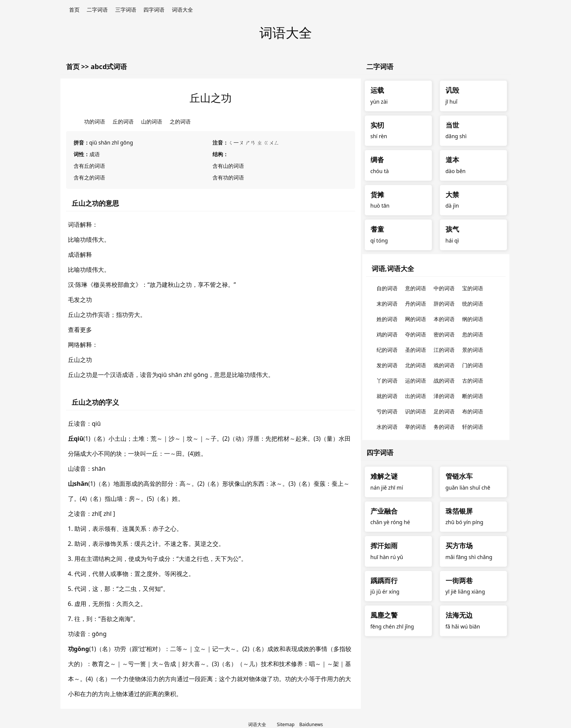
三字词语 (126, 10)
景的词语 (473, 350)
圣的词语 (416, 350)
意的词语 (416, 288)
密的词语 (444, 334)
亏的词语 (387, 411)
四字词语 (154, 10)
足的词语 (444, 411)
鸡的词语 (387, 334)
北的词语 (416, 365)
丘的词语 (123, 121)
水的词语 (387, 427)
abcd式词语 (109, 66)
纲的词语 (473, 319)
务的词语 (444, 427)
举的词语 (416, 427)
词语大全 (182, 10)
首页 (74, 10)
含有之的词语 (89, 177)
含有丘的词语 (89, 166)
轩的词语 (473, 427)
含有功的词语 (228, 177)
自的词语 (387, 288)
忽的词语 (473, 334)
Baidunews (311, 724)
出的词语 (416, 396)
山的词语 (152, 121)
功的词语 (95, 121)
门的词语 (473, 365)
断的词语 (473, 396)
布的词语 (473, 411)
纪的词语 (387, 350)
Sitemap (286, 724)
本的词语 (444, 319)
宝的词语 (473, 288)
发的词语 (387, 365)
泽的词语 (444, 396)
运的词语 (416, 381)
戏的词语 (444, 365)
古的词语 (473, 381)
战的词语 (444, 381)
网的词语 (416, 319)
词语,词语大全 (393, 268)
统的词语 (473, 304)
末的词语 (387, 304)
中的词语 (444, 288)
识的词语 (416, 411)
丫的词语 (387, 381)
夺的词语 (416, 334)
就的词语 (387, 396)
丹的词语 (416, 304)
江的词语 (444, 350)
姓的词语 (387, 319)
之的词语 (180, 121)
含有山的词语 (228, 166)
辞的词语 (444, 304)
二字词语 (97, 10)
